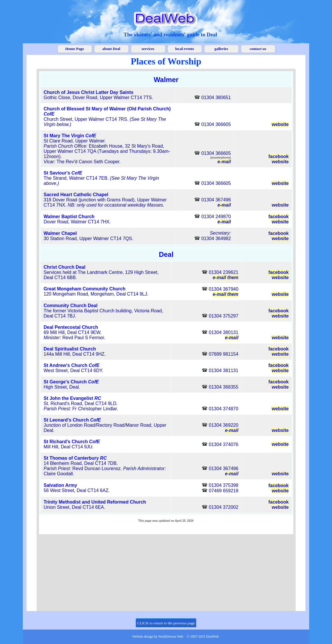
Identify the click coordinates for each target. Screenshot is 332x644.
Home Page (75, 49)
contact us (258, 49)
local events (185, 49)
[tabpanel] (170, 35)
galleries (221, 49)
